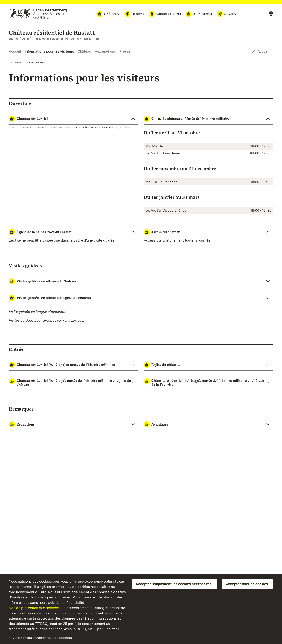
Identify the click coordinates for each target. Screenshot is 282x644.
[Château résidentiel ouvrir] (74, 119)
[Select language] (271, 14)
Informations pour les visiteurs (49, 51)
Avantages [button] (156, 424)
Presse (125, 51)
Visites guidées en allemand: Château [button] (42, 281)
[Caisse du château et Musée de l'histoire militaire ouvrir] (208, 119)
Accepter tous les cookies (247, 584)
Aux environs (105, 51)
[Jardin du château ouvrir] (208, 232)
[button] (74, 365)
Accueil (15, 51)
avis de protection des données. (35, 608)
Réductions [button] (22, 424)
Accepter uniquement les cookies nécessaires (173, 584)
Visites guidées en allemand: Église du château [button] (50, 298)
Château (84, 51)
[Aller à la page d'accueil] (38, 14)
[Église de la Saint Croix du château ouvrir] (74, 232)
